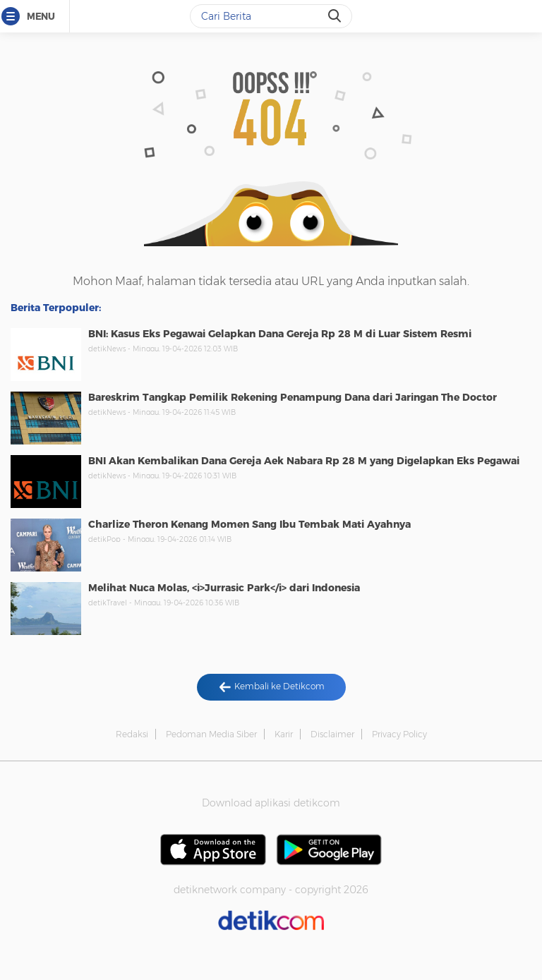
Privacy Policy (399, 734)
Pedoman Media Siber (211, 734)
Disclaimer (332, 734)
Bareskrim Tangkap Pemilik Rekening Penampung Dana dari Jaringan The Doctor (293, 397)
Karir (284, 734)
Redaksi (132, 734)
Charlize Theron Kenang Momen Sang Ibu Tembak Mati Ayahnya (249, 524)
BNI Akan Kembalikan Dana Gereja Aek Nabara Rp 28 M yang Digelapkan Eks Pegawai (304, 461)
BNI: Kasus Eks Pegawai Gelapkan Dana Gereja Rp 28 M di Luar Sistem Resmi (280, 334)
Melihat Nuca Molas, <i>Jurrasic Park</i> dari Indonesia (224, 588)
